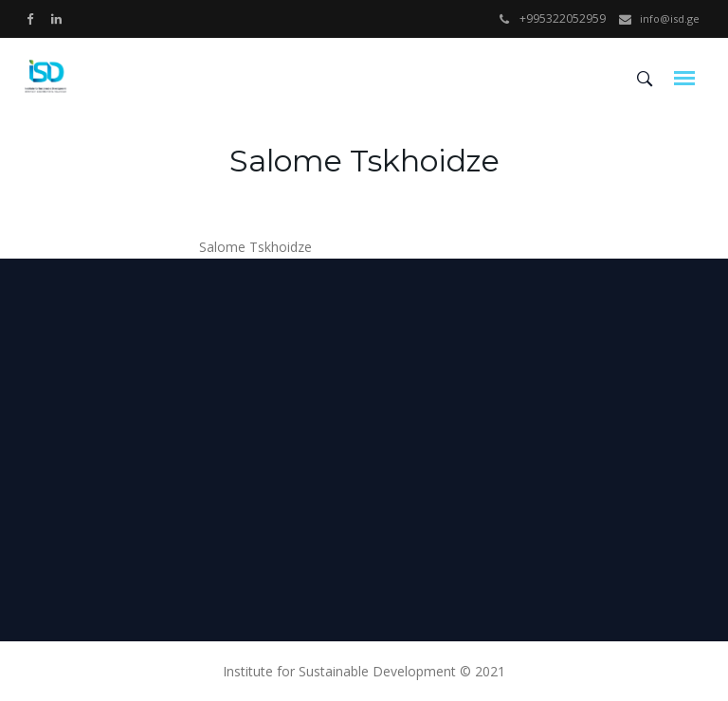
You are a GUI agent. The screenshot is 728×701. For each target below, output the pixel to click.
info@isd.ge (670, 18)
